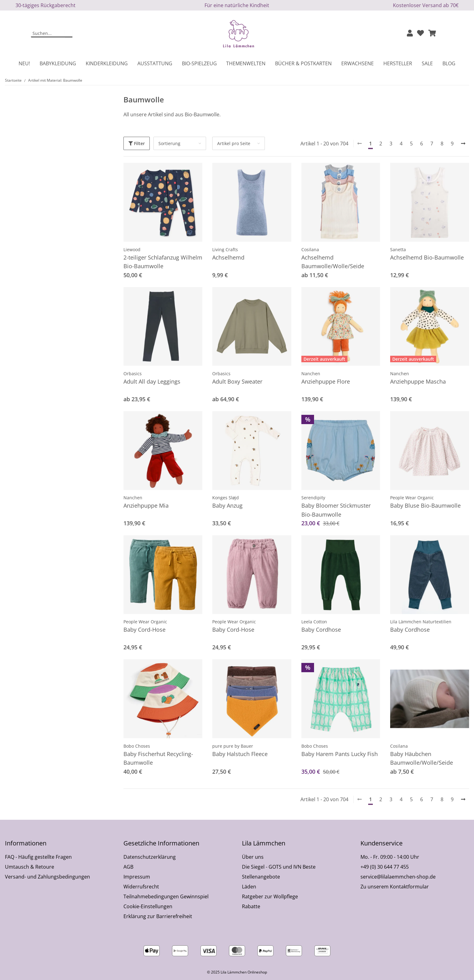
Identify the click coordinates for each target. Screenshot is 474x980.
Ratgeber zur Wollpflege (270, 896)
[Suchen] (48, 34)
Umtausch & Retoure (30, 867)
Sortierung (169, 143)
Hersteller (398, 63)
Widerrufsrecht (141, 887)
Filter (137, 143)
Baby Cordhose (321, 630)
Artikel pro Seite (234, 143)
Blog (449, 63)
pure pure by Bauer (233, 746)
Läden (249, 887)
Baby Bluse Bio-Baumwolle (425, 505)
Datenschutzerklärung (150, 857)
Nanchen (311, 374)
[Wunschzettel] (420, 34)
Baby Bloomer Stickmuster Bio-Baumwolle (336, 510)
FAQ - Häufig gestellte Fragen (38, 857)
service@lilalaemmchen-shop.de (398, 877)
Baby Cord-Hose (144, 630)
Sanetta (398, 249)
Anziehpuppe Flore (326, 381)
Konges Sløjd (226, 498)
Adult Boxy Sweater (237, 381)
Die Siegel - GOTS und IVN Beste (279, 867)
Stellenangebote (261, 877)
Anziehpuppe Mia (146, 505)
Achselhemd (228, 257)
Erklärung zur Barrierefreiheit (158, 916)
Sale (427, 63)
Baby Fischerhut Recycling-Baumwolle (158, 758)
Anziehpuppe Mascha (418, 381)
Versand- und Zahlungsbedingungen (47, 877)
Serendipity (313, 498)
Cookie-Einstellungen (148, 906)
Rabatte (251, 906)
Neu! (24, 63)
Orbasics (133, 374)
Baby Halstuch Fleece (240, 754)
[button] (410, 34)
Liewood (132, 249)
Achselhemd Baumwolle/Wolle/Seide (333, 262)
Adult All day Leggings (152, 381)
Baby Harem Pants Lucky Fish (340, 754)
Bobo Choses (137, 746)
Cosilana (310, 249)
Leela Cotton (314, 622)
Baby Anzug (227, 505)
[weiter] (463, 144)
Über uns (253, 857)
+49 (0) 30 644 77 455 (385, 867)
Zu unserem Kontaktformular (395, 887)
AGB (128, 867)
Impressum (137, 877)
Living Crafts (225, 249)
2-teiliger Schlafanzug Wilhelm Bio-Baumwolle (163, 262)
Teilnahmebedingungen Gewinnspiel (166, 896)
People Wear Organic (412, 498)
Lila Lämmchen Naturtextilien (421, 622)
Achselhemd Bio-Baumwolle (427, 257)
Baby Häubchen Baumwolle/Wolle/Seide (422, 758)
